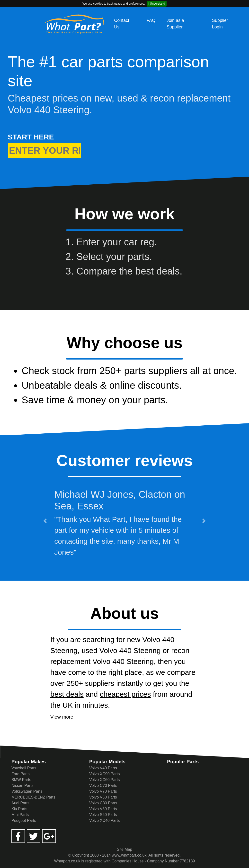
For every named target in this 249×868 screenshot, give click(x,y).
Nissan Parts (22, 786)
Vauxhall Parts (24, 768)
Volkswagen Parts (27, 791)
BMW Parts (21, 780)
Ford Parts (21, 774)
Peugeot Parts (24, 821)
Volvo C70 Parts (103, 786)
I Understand (157, 4)
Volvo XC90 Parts (104, 774)
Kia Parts (19, 809)
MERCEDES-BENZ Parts (33, 797)
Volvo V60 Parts (103, 809)
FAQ (151, 20)
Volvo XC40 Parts (104, 821)
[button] (45, 521)
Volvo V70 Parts (103, 791)
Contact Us (122, 24)
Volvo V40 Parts (103, 768)
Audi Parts (20, 803)
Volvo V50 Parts (103, 797)
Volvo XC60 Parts (104, 780)
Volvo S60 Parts (103, 815)
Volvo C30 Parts (103, 803)
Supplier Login (220, 24)
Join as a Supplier (175, 24)
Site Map (124, 849)
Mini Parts (20, 815)
